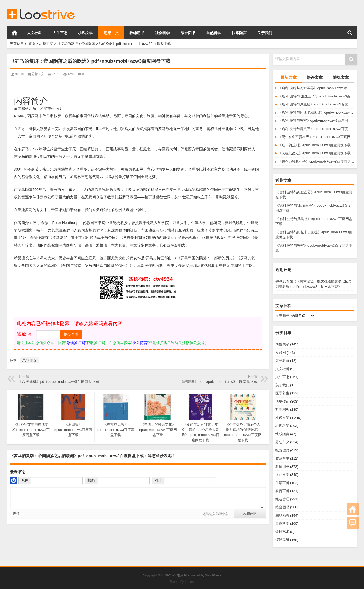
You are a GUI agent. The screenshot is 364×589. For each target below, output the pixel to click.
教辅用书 (137, 33)
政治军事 (282, 458)
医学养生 (282, 393)
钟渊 (279, 281)
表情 (16, 514)
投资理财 (282, 450)
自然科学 (214, 33)
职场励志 (282, 515)
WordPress (213, 575)
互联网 (281, 353)
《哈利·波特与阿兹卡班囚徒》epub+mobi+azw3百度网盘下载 (316, 113)
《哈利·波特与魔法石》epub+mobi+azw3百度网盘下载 (316, 129)
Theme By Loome (182, 582)
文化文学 (282, 475)
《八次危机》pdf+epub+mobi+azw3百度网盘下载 (59, 382)
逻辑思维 (282, 540)
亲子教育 (282, 361)
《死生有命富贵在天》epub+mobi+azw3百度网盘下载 (316, 137)
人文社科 (34, 33)
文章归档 (282, 316)
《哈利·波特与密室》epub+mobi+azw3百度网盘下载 (316, 121)
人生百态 (60, 33)
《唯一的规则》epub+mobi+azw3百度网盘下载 (314, 145)
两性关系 (282, 344)
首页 (14, 33)
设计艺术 (282, 532)
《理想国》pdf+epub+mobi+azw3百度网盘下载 (219, 382)
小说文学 (86, 33)
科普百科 (282, 491)
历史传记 (282, 401)
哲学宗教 (282, 409)
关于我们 (265, 33)
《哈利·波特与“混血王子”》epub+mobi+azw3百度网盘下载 (316, 96)
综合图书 (188, 33)
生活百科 (282, 483)
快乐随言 (239, 33)
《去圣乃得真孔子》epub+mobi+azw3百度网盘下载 (316, 161)
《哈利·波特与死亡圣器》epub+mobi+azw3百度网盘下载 (316, 88)
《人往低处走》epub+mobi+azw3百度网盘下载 (314, 153)
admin (20, 74)
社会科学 (162, 33)
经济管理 (282, 499)
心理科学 (282, 426)
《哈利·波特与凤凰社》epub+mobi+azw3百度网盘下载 (316, 104)
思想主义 (111, 33)
